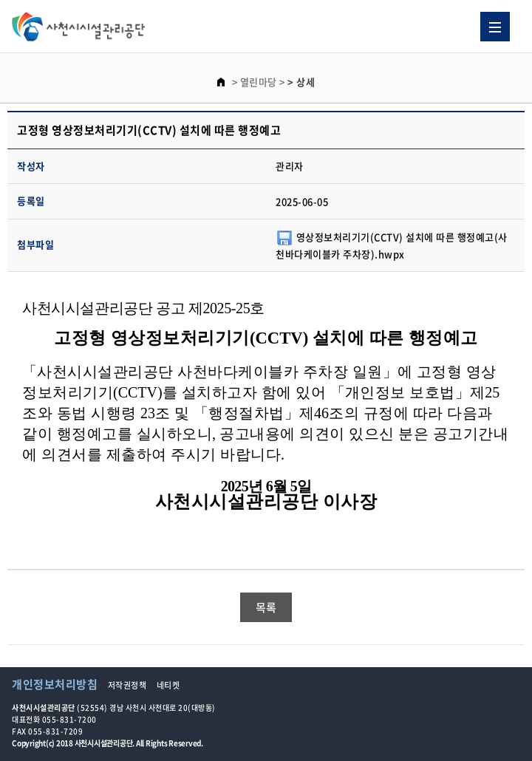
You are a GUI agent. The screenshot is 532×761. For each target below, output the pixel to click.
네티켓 (168, 685)
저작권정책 (127, 685)
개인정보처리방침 (55, 684)
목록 (266, 607)
